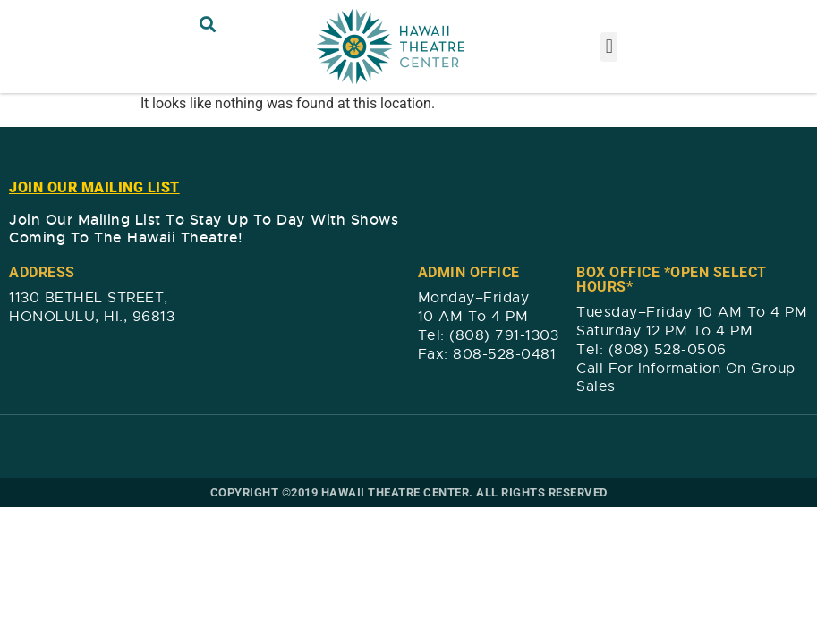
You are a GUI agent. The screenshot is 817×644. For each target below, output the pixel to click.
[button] (208, 24)
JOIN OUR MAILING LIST (94, 187)
